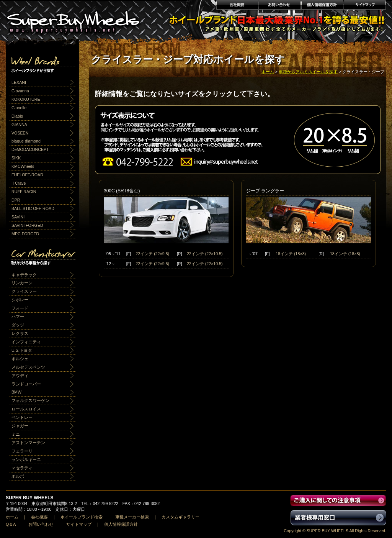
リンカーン (22, 283)
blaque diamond (26, 141)
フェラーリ (22, 451)
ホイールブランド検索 (82, 517)
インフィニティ (26, 342)
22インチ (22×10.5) (205, 254)
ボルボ (18, 476)
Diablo (17, 116)
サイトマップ (365, 6)
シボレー (20, 300)
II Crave (19, 183)
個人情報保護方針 (322, 6)
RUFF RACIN (24, 192)
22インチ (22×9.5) (152, 254)
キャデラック (24, 275)
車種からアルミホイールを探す (308, 72)
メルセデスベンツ (28, 367)
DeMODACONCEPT (30, 149)
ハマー (18, 317)
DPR (16, 200)
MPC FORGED (25, 234)
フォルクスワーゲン (30, 400)
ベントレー (22, 417)
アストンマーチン (28, 443)
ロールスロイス (26, 409)
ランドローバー (26, 384)
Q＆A (11, 524)
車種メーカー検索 (132, 517)
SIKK (16, 158)
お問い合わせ (280, 6)
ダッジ (18, 325)
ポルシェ (20, 359)
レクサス (20, 333)
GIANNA (19, 125)
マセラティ (22, 468)
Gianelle (19, 108)
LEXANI (19, 82)
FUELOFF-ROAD (27, 175)
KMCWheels (23, 166)
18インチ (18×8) (291, 254)
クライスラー (24, 291)
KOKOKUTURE (26, 99)
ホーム (268, 72)
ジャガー (20, 426)
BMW (16, 392)
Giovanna (20, 91)
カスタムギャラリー (180, 517)
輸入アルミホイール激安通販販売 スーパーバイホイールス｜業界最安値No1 (78, 19)
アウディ (20, 376)
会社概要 (237, 6)
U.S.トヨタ (22, 350)
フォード (20, 308)
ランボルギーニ (26, 459)
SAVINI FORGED (27, 225)
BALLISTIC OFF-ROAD (33, 208)
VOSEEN (20, 133)
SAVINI (18, 217)
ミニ (16, 434)
